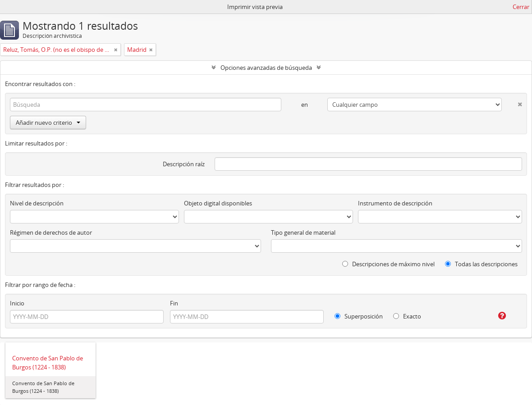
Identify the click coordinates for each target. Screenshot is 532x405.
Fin (174, 303)
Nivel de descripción (37, 203)
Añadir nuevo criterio (48, 123)
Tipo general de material (303, 232)
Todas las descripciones (481, 264)
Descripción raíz (184, 164)
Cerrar (521, 7)
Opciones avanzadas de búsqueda (266, 68)
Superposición (359, 316)
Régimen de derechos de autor (51, 232)
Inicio (17, 303)
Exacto (407, 316)
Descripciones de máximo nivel (388, 264)
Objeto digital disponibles (218, 203)
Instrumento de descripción (395, 203)
